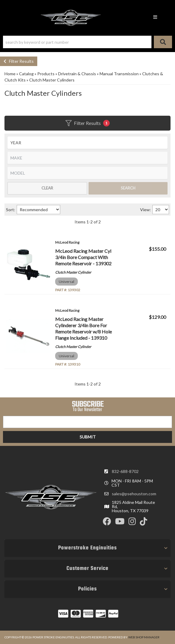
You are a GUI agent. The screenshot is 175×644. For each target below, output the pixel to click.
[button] (87, 42)
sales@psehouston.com (134, 494)
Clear (47, 188)
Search (128, 188)
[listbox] (87, 143)
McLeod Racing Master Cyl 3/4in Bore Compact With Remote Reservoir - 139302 (83, 257)
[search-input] (77, 42)
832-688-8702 (125, 471)
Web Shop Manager (144, 637)
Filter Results (19, 61)
